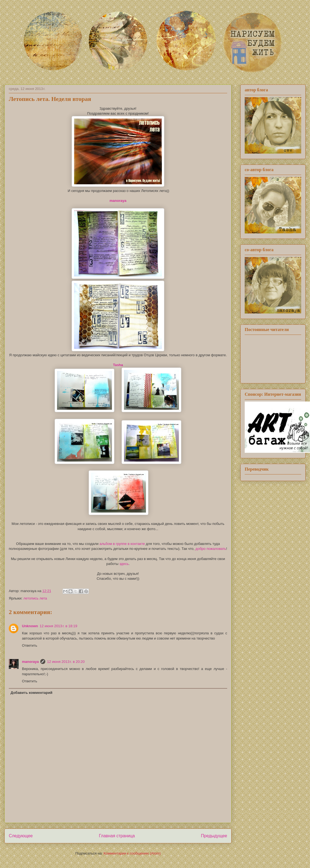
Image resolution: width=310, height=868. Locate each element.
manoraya (30, 662)
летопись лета (35, 598)
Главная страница (117, 836)
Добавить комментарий (32, 693)
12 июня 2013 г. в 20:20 (66, 662)
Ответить (30, 645)
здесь (124, 564)
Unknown (30, 626)
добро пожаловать (211, 549)
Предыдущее (214, 836)
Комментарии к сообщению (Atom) (132, 853)
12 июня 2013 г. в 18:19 (59, 626)
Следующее (21, 836)
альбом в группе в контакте (122, 544)
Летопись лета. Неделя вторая (50, 99)
